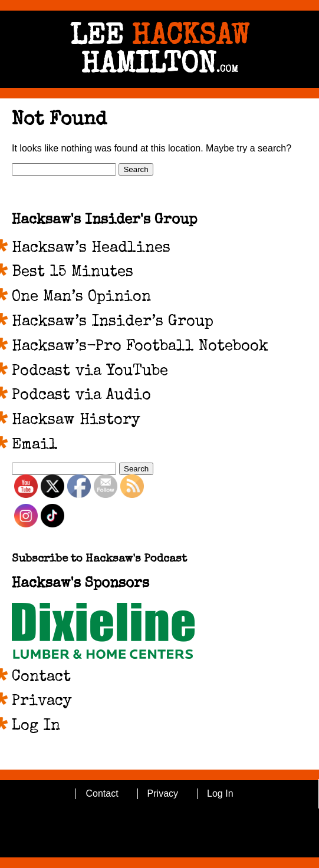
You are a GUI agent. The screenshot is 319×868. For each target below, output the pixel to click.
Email (35, 445)
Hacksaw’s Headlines (91, 249)
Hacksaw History (76, 421)
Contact (41, 678)
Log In (36, 727)
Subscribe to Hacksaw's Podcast (99, 560)
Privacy (42, 702)
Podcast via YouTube (90, 372)
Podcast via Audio (81, 396)
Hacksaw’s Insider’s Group (113, 322)
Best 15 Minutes (73, 273)
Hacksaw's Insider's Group (104, 220)
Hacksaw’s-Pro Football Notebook (140, 347)
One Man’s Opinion (81, 298)
